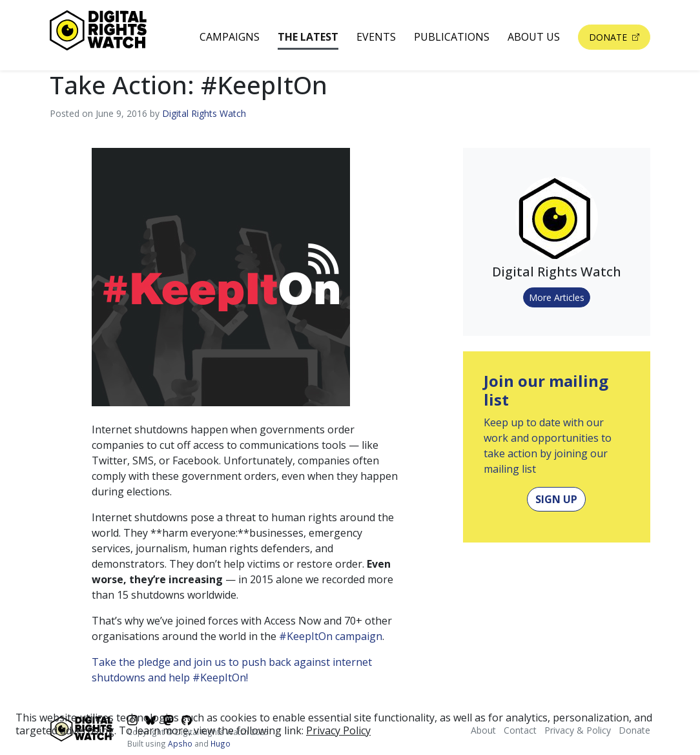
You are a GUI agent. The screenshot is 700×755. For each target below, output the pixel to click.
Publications (452, 37)
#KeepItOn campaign (331, 636)
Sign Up (556, 499)
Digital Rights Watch (204, 113)
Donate (609, 37)
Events (376, 37)
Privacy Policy (338, 730)
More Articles (557, 297)
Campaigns (230, 37)
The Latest (308, 37)
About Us (534, 37)
